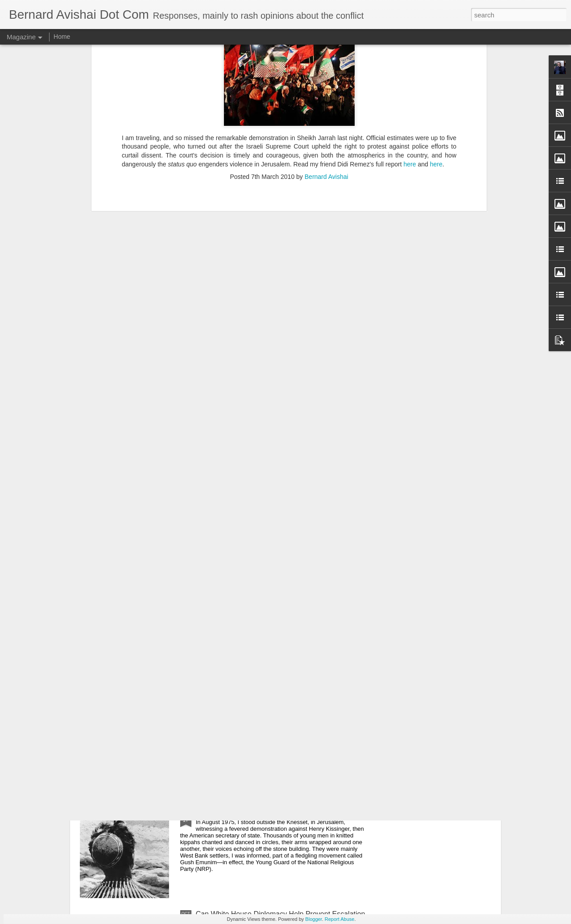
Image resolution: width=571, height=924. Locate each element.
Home (62, 37)
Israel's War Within (225, 813)
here (410, 54)
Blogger (313, 919)
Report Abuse (340, 919)
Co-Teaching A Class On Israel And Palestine (267, 711)
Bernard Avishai (327, 66)
